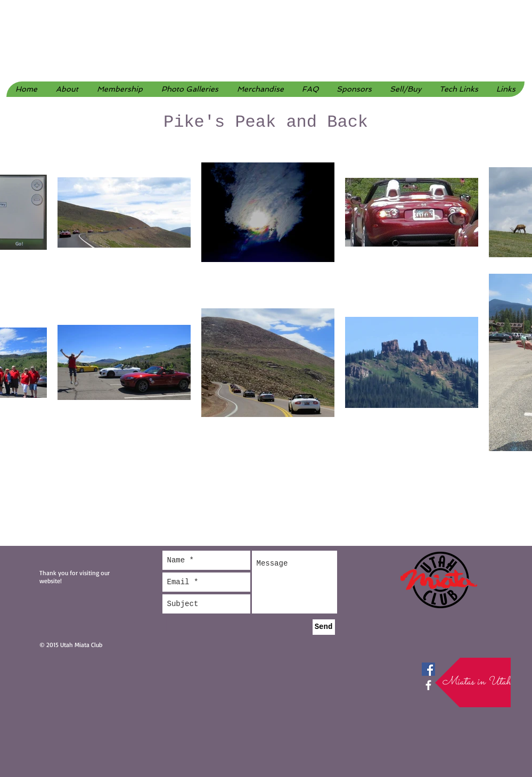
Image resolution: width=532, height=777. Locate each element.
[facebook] (428, 685)
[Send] (324, 627)
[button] (190, 89)
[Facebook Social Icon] (428, 669)
